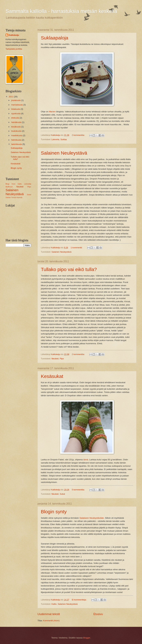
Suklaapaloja (55, 38)
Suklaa (64, 139)
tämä (86, 460)
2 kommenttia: (78, 135)
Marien (52, 112)
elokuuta (15, 118)
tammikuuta (17, 144)
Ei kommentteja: (79, 600)
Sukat (62, 494)
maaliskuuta (17, 135)
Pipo (62, 359)
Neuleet (55, 359)
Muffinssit (9, 187)
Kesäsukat (52, 376)
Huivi (13, 184)
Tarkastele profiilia (14, 49)
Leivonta (55, 139)
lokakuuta (16, 109)
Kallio (54, 604)
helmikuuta (16, 140)
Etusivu (98, 614)
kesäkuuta (16, 127)
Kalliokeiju (14, 35)
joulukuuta (16, 100)
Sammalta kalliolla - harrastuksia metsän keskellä (61, 11)
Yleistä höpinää (17, 197)
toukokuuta (17, 131)
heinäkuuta (17, 122)
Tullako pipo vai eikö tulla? (69, 269)
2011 (11, 97)
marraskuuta (17, 105)
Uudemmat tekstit (49, 614)
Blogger (87, 638)
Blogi (7, 184)
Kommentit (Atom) (51, 621)
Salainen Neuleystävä (64, 153)
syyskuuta (16, 113)
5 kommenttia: (78, 490)
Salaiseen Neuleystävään (92, 518)
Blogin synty (54, 512)
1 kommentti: (77, 248)
